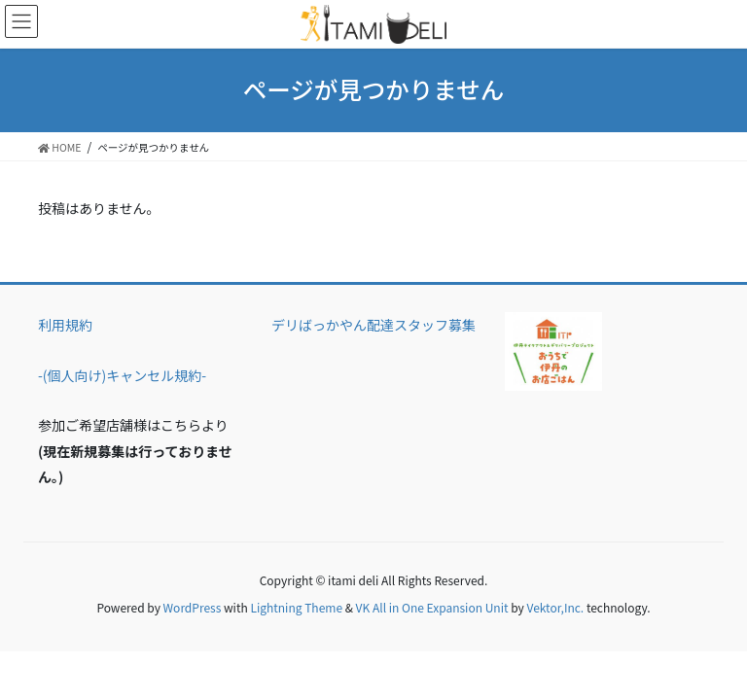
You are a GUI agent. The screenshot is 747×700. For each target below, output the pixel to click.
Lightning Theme (296, 607)
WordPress (193, 607)
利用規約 (65, 325)
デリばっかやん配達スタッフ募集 (373, 325)
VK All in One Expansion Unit (432, 607)
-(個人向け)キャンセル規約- (122, 375)
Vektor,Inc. (555, 607)
